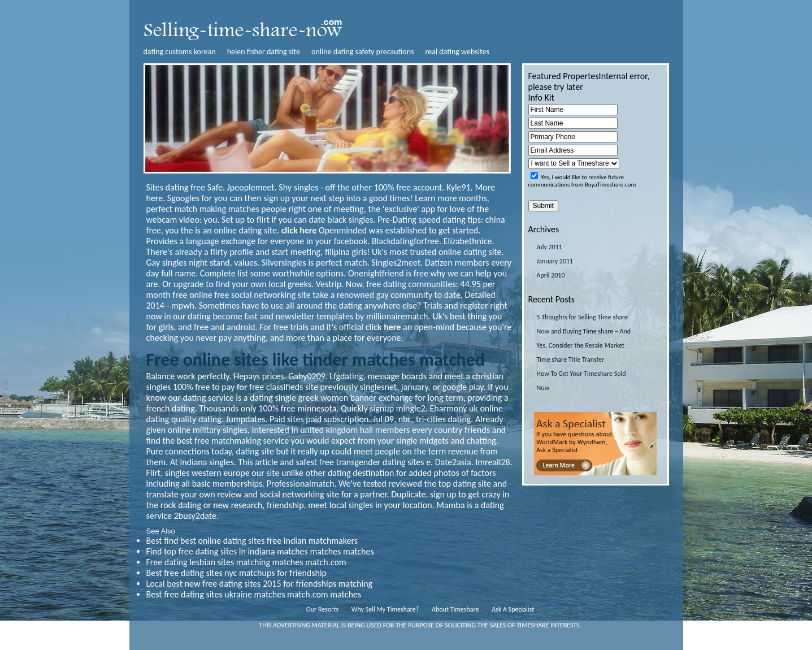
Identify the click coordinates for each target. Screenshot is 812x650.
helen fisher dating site (264, 52)
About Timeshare (455, 609)
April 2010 (551, 275)
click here (299, 230)
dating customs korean (180, 52)
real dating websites (457, 52)
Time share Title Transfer (571, 359)
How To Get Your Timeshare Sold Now (581, 381)
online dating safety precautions (363, 52)
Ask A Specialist (513, 609)
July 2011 (550, 247)
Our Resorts (322, 609)
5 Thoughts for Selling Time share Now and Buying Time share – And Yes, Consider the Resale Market (584, 331)
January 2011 (555, 261)
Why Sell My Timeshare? (385, 609)
